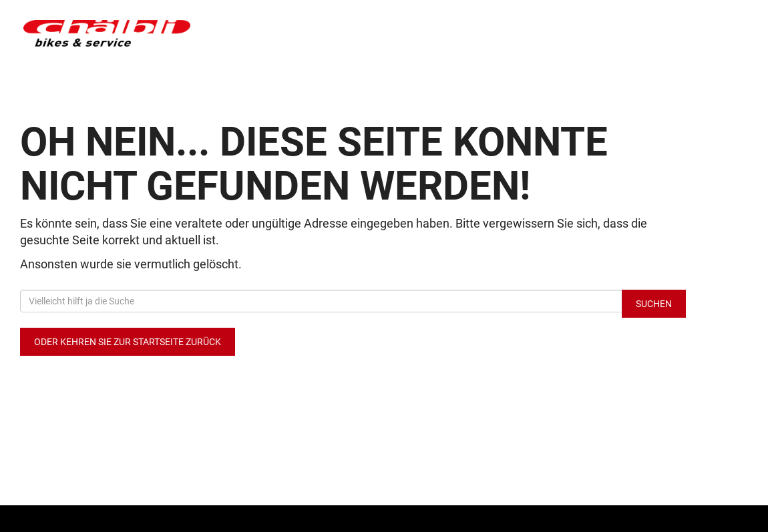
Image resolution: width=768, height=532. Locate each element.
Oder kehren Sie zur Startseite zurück (128, 342)
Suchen (654, 304)
